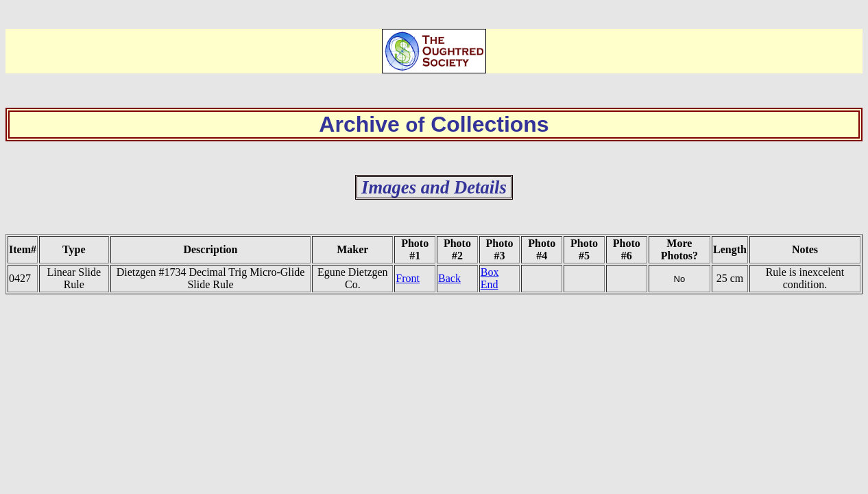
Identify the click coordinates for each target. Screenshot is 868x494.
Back (449, 278)
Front (408, 278)
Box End (490, 278)
